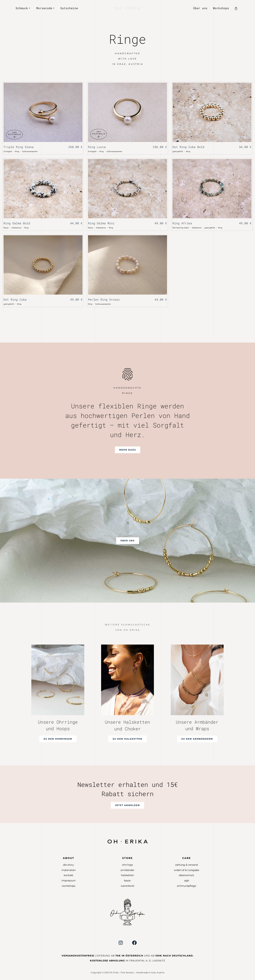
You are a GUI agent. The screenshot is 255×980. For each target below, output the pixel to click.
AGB (187, 881)
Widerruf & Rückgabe (186, 870)
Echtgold (8, 151)
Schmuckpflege (186, 886)
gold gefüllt (178, 151)
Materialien (69, 870)
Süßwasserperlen (30, 151)
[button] (128, 450)
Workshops (69, 886)
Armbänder (127, 870)
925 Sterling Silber (181, 228)
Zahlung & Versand (186, 865)
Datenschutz (186, 875)
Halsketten (127, 875)
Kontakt (69, 875)
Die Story (68, 865)
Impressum (69, 881)
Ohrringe (127, 865)
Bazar (6, 228)
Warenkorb (127, 886)
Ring (17, 151)
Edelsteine (16, 228)
